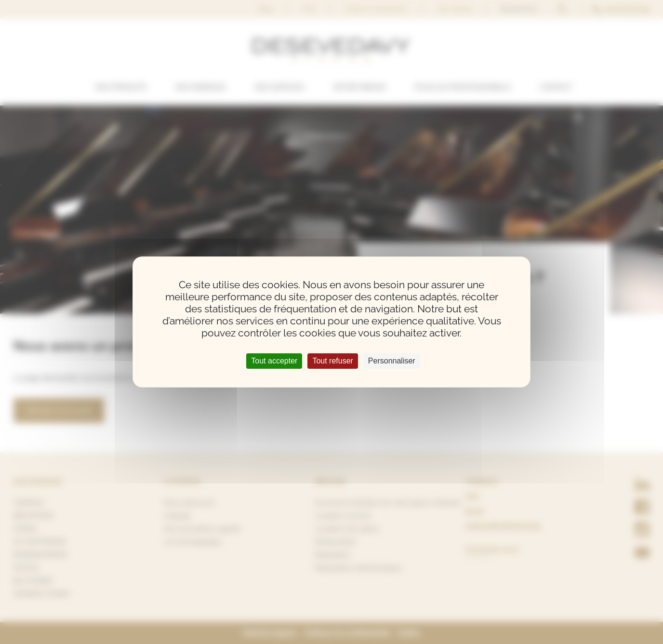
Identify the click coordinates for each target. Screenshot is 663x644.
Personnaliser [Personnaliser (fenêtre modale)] (392, 361)
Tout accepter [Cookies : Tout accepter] (274, 361)
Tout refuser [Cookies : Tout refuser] (332, 361)
